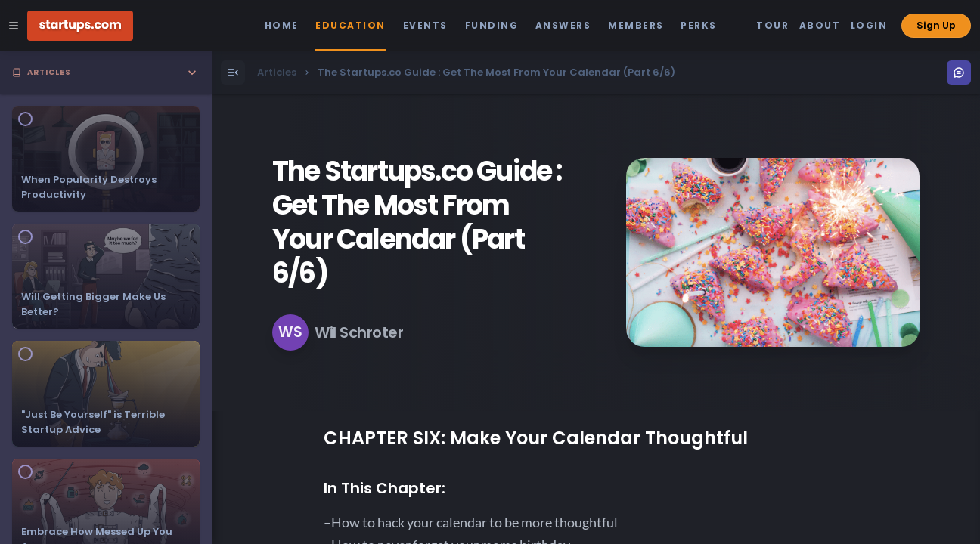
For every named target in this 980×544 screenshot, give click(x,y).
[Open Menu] (233, 73)
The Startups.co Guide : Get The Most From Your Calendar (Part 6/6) (417, 222)
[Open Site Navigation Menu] (14, 26)
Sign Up (936, 25)
